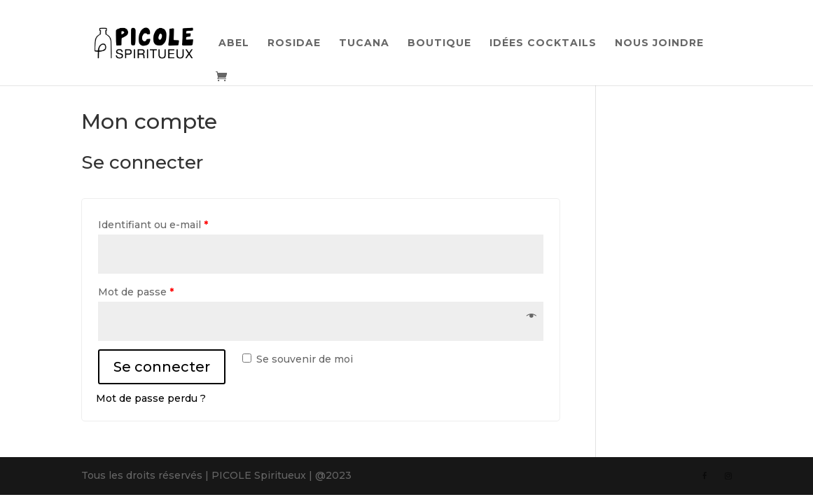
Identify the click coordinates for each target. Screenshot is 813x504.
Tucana (364, 43)
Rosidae (294, 43)
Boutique (439, 43)
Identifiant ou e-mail (153, 225)
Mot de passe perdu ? (151, 398)
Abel (234, 43)
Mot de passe (136, 292)
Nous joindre (659, 43)
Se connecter (162, 367)
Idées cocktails (543, 43)
